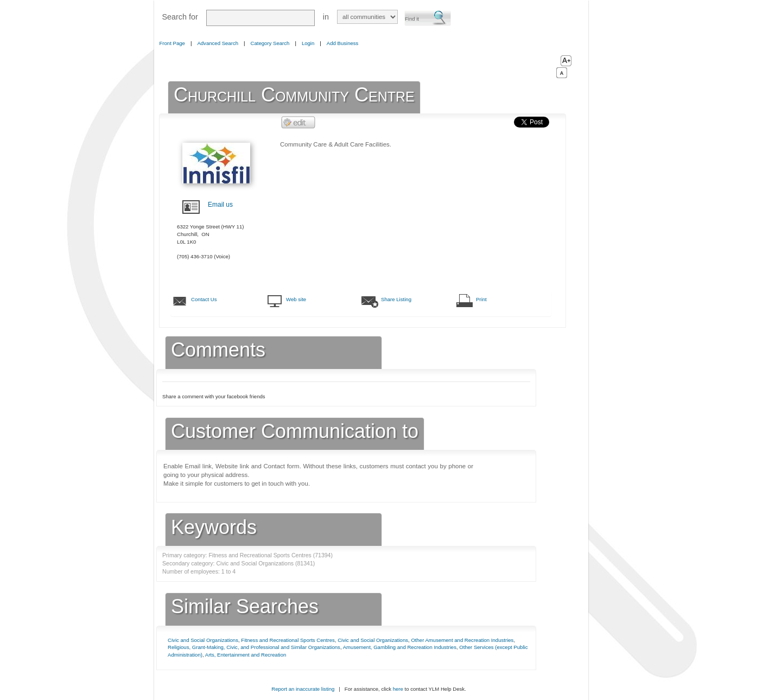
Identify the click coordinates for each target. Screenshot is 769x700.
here (398, 689)
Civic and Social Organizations (203, 640)
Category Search (270, 43)
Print (481, 299)
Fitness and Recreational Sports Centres (288, 640)
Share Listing (396, 299)
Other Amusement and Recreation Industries (462, 640)
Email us (220, 205)
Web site (296, 299)
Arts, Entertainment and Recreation (246, 655)
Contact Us (204, 299)
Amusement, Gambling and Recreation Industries (400, 647)
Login (308, 43)
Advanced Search (218, 43)
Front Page (172, 43)
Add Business (343, 43)
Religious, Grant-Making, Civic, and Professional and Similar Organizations (254, 647)
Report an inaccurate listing (303, 689)
